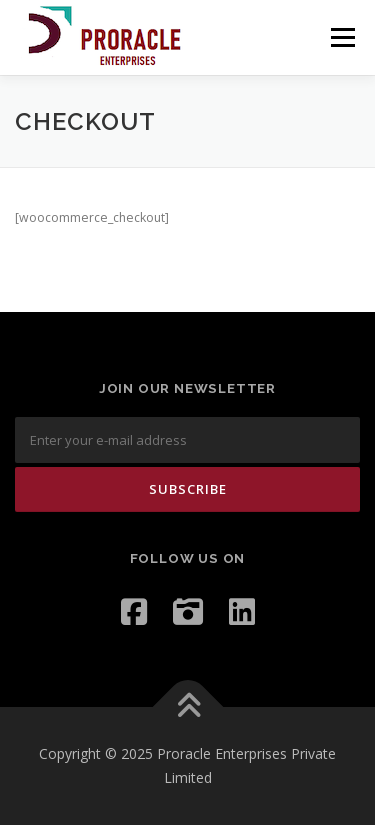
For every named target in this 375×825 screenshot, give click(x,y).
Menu (341, 37)
